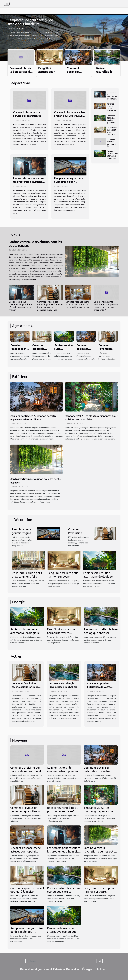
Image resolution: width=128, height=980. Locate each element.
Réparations (28, 969)
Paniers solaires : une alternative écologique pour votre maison (112, 157)
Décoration (73, 969)
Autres (101, 969)
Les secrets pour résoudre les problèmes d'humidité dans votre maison (28, 182)
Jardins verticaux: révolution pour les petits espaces (100, 851)
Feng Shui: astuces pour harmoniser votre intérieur (63, 576)
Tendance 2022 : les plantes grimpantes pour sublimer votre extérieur (100, 811)
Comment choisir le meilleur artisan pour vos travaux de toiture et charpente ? (70, 116)
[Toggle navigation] (7, 4)
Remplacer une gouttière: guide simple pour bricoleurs (69, 182)
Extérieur (59, 969)
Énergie (87, 969)
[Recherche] (61, 961)
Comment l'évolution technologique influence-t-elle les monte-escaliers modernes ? (50, 306)
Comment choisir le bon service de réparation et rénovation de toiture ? (27, 116)
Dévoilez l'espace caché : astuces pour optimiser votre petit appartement (112, 111)
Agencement (44, 969)
